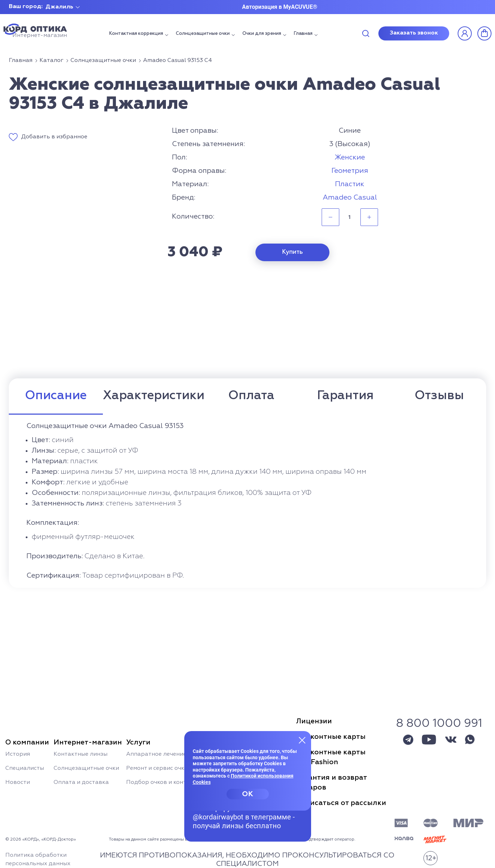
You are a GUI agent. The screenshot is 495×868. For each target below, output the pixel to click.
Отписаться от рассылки (341, 803)
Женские (350, 157)
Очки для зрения (262, 34)
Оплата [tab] (251, 396)
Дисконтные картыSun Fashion (331, 757)
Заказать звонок (414, 33)
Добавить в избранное (54, 137)
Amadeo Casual (350, 197)
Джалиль (59, 7)
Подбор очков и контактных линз (174, 782)
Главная (303, 34)
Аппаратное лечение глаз (163, 754)
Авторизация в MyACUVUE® (280, 7)
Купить (293, 252)
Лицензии (314, 721)
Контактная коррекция (136, 34)
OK (247, 794)
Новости (18, 782)
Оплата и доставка (81, 782)
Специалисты (25, 768)
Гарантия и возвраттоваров (332, 782)
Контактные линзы (81, 754)
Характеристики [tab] (154, 396)
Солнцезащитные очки (203, 34)
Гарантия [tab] (345, 396)
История (18, 754)
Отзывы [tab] (439, 396)
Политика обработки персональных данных (38, 860)
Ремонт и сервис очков (159, 768)
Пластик (350, 184)
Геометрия (350, 171)
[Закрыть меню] (302, 740)
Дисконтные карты (331, 737)
